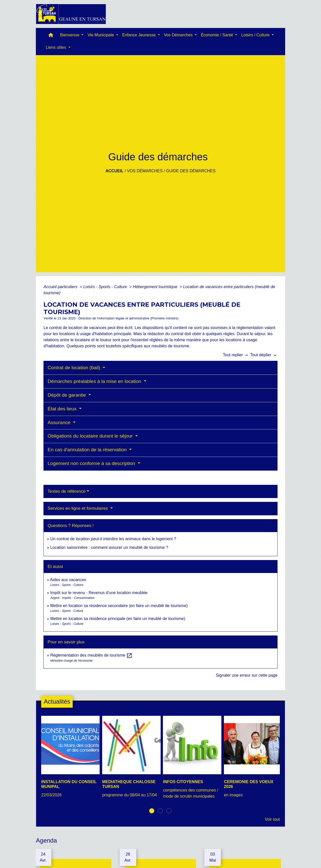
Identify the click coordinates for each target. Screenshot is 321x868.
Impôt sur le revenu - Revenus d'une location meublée (99, 593)
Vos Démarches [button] (179, 35)
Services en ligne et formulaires (78, 508)
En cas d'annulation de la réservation (88, 450)
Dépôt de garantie (67, 395)
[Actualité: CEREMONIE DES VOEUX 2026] (252, 759)
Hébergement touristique (156, 287)
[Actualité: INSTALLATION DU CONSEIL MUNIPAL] (69, 759)
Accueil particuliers (61, 287)
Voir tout (272, 819)
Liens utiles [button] (57, 47)
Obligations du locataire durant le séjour (91, 436)
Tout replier (237, 355)
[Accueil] (71, 14)
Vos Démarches (145, 171)
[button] (51, 36)
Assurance (60, 422)
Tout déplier (264, 355)
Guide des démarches (191, 171)
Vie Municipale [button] (101, 35)
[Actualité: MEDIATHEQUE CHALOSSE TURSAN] (130, 759)
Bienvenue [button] (70, 35)
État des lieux (63, 409)
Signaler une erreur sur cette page (247, 675)
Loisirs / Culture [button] (256, 35)
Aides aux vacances (68, 580)
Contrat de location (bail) (74, 368)
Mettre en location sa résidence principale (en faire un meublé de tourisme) (118, 619)
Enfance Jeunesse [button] (140, 35)
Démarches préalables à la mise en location (95, 381)
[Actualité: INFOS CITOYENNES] (191, 760)
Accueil (114, 171)
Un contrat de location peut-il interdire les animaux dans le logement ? (113, 539)
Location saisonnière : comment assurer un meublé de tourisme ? (109, 547)
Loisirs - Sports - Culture (106, 287)
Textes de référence (66, 491)
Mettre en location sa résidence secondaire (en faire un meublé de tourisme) (119, 606)
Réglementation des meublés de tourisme (91, 655)
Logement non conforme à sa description (92, 463)
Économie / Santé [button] (217, 35)
